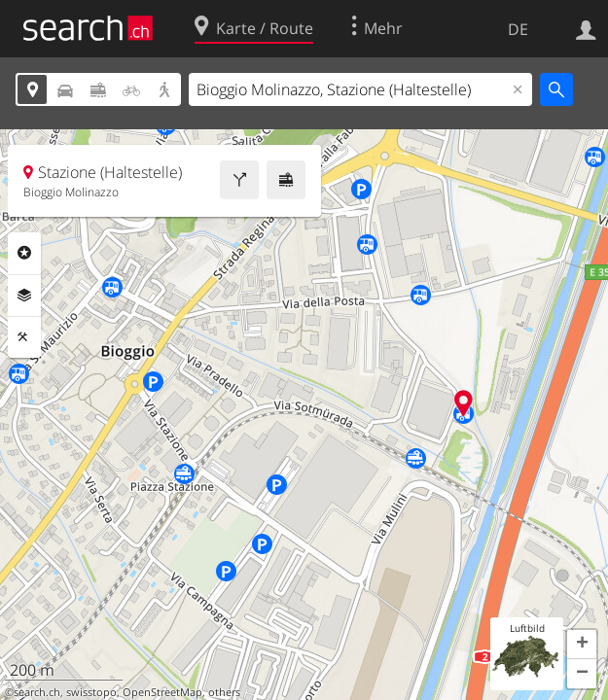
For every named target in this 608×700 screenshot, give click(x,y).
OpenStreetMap (162, 692)
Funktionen (24, 337)
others (224, 692)
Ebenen (24, 296)
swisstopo (91, 692)
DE (518, 29)
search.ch (37, 692)
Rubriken (24, 253)
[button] (582, 645)
